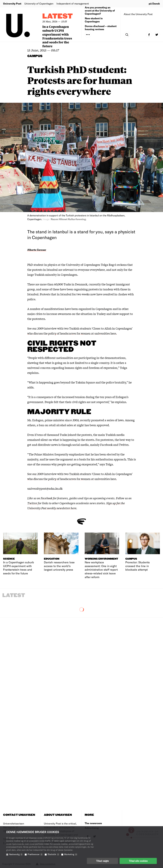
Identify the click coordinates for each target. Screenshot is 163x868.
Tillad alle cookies (138, 861)
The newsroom (93, 823)
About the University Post (138, 14)
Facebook (47, 498)
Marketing (71, 854)
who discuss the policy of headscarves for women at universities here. (72, 333)
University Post (12, 3)
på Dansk (154, 3)
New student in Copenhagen (94, 20)
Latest (58, 16)
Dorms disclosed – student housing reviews (101, 28)
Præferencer (35, 854)
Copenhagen (104, 309)
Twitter (32, 503)
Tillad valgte (102, 861)
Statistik (54, 854)
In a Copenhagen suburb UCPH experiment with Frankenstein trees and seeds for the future (57, 36)
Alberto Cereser (37, 250)
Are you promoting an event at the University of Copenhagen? (100, 10)
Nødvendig (16, 854)
